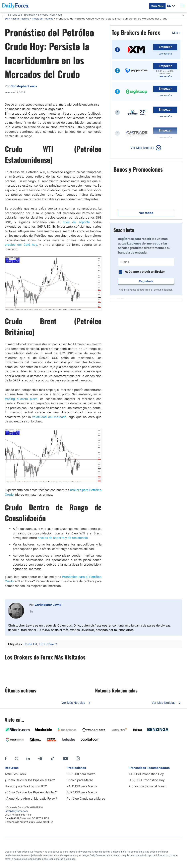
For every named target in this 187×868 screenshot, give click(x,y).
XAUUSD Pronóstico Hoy (146, 774)
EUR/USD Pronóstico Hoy (146, 780)
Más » (176, 33)
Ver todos (146, 213)
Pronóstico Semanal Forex (147, 786)
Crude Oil (30, 644)
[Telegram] (40, 758)
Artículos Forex (16, 774)
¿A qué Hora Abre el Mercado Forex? (31, 799)
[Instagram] (78, 758)
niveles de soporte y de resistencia (63, 538)
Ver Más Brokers (142, 148)
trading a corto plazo (21, 399)
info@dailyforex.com (16, 811)
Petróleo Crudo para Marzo (86, 799)
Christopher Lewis (48, 605)
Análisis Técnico (20, 19)
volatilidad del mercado (49, 417)
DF (6, 19)
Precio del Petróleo (43, 19)
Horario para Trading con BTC (26, 786)
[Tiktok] (53, 758)
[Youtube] (65, 758)
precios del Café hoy (21, 245)
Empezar (165, 47)
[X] (16, 758)
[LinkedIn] (28, 758)
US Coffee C (48, 644)
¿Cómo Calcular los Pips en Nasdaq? (31, 792)
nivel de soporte (76, 222)
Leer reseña (165, 54)
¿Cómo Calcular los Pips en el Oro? (30, 780)
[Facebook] (6, 758)
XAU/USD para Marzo (82, 786)
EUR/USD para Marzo (82, 792)
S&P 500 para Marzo (81, 774)
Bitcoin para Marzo (80, 780)
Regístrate (146, 281)
